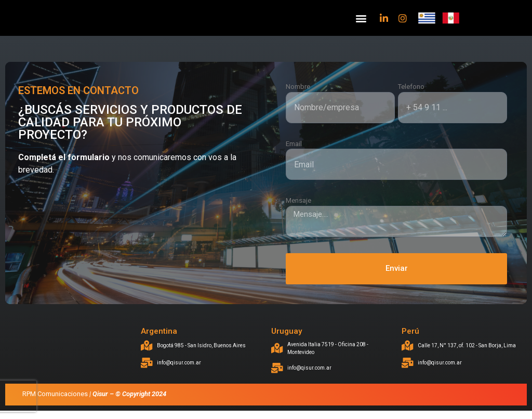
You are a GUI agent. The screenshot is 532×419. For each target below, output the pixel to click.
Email (294, 152)
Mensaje (298, 209)
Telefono (411, 95)
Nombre (298, 95)
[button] (361, 22)
